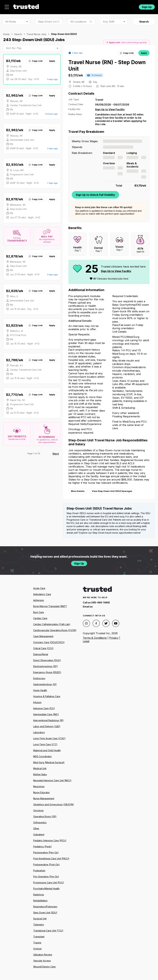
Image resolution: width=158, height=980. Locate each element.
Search (144, 22)
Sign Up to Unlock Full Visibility (95, 195)
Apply (52, 61)
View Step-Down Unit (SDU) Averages (112, 491)
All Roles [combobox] (11, 22)
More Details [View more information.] (78, 491)
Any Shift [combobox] (109, 22)
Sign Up (147, 7)
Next (56, 454)
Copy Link (36, 61)
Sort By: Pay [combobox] (14, 48)
